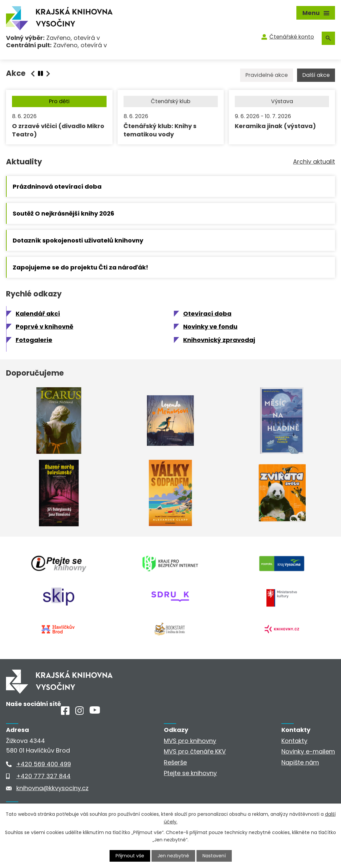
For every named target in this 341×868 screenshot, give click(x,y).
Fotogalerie (34, 340)
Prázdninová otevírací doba (57, 186)
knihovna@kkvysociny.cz (52, 788)
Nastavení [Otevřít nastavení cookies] (214, 856)
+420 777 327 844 (43, 776)
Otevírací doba (207, 314)
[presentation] (40, 73)
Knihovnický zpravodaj (219, 340)
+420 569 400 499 (44, 764)
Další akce (316, 75)
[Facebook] (65, 713)
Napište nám (300, 762)
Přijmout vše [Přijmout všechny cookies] (130, 856)
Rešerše (175, 762)
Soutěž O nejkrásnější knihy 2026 (63, 213)
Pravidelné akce (267, 75)
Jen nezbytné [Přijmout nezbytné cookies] (173, 856)
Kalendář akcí (38, 314)
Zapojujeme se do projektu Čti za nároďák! (80, 267)
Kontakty (294, 741)
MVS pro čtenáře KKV (195, 751)
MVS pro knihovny (190, 741)
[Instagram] (80, 713)
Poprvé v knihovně (44, 327)
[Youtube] (95, 711)
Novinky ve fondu (210, 327)
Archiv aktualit (314, 162)
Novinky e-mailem (308, 751)
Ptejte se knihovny (190, 773)
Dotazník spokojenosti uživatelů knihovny (78, 240)
